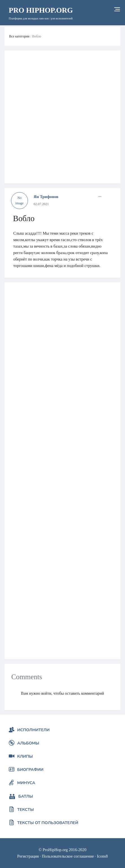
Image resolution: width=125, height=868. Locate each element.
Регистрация (28, 856)
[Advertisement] (63, 117)
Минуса (26, 783)
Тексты (26, 809)
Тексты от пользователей (48, 823)
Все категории (19, 36)
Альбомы (28, 743)
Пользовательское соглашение (68, 856)
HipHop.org (41, 10)
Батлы (26, 796)
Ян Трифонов (46, 197)
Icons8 (102, 856)
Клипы (25, 756)
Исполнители (33, 730)
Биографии (30, 770)
